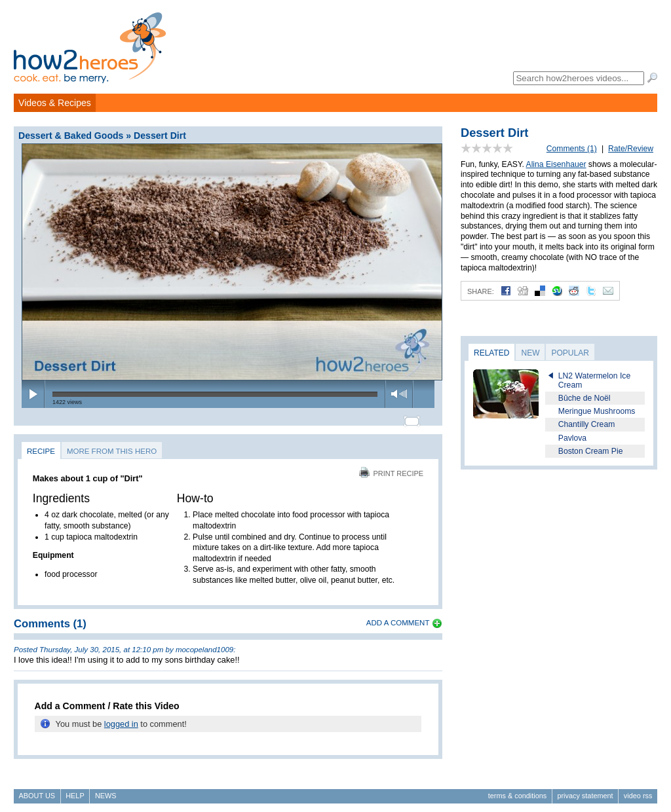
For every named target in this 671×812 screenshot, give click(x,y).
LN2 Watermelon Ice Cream (594, 380)
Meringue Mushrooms (597, 411)
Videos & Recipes (55, 103)
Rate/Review (631, 149)
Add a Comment (398, 617)
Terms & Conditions (517, 790)
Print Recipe (391, 468)
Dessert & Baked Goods (71, 136)
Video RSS (638, 790)
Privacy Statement (585, 790)
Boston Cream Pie (591, 451)
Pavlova (572, 438)
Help (75, 790)
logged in (121, 718)
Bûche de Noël (585, 398)
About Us (37, 790)
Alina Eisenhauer (556, 164)
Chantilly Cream (586, 424)
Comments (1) (572, 149)
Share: (481, 291)
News (106, 790)
